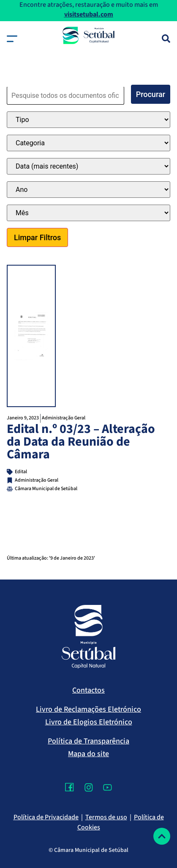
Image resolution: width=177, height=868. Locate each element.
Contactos (88, 690)
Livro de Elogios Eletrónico (89, 722)
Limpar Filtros (37, 237)
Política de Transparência (88, 741)
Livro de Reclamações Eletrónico (88, 709)
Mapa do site (88, 754)
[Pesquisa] (166, 39)
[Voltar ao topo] (162, 836)
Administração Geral (64, 418)
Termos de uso (106, 817)
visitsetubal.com (89, 14)
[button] (12, 39)
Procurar (151, 94)
